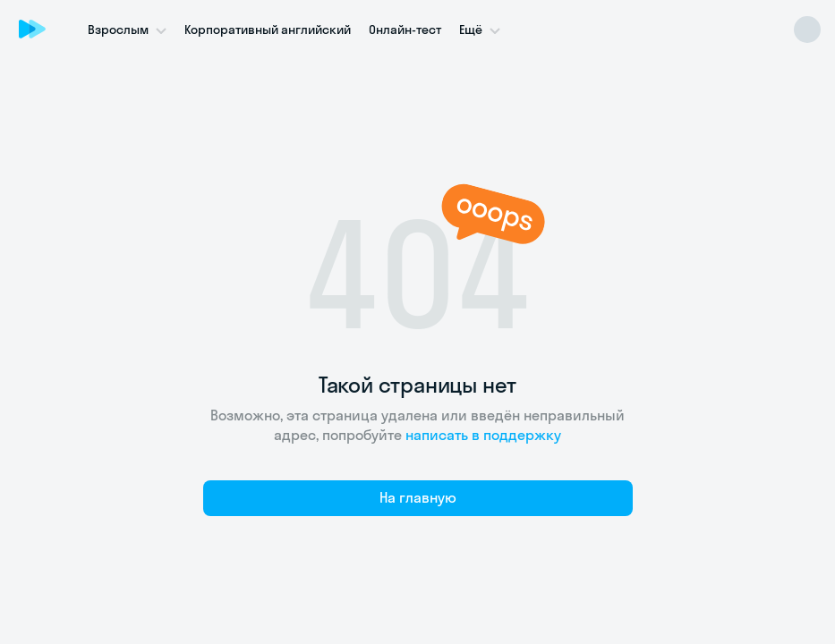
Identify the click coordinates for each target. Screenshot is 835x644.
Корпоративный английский (268, 30)
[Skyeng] (32, 29)
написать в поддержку (483, 435)
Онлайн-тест (405, 30)
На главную (418, 497)
